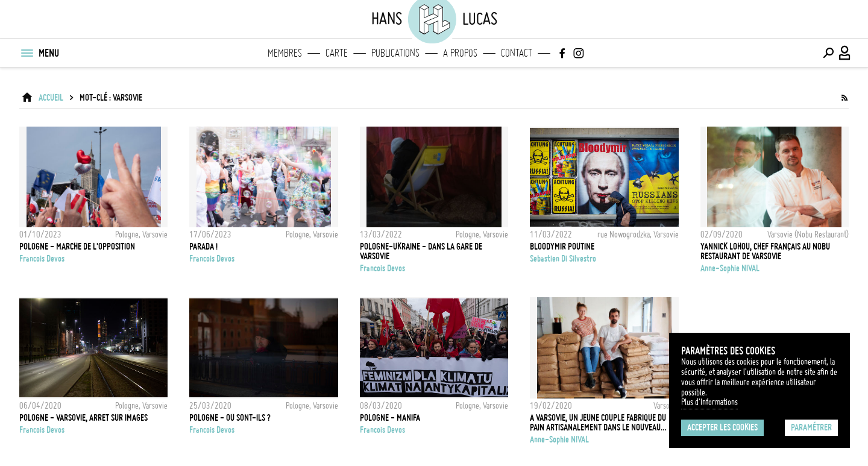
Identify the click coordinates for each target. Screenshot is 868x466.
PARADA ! (203, 247)
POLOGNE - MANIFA (390, 418)
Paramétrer (811, 427)
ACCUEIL (51, 98)
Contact (517, 53)
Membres (285, 53)
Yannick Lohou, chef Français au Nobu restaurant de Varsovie (765, 251)
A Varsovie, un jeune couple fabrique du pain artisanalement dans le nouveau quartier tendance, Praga (598, 423)
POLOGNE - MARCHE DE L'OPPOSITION (77, 247)
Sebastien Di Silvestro (563, 259)
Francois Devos (42, 259)
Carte (337, 53)
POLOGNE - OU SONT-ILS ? (230, 418)
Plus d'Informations (709, 402)
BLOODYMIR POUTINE (562, 247)
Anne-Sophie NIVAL (730, 268)
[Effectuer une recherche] (828, 53)
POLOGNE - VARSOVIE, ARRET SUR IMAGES (83, 418)
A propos (460, 53)
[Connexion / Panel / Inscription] (845, 53)
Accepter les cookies (722, 427)
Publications (395, 53)
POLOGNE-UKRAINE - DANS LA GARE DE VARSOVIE (421, 251)
